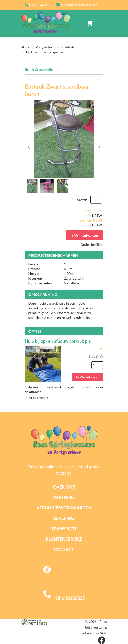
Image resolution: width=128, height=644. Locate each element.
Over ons (64, 487)
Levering (64, 518)
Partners (64, 497)
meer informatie (37, 398)
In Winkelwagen (84, 235)
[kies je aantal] (97, 365)
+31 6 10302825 (41, 5)
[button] (30, 147)
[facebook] (47, 573)
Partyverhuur (45, 47)
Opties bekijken (92, 245)
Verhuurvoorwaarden (64, 508)
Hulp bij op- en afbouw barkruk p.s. (58, 341)
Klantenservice (64, 539)
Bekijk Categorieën (64, 69)
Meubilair (67, 47)
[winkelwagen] (90, 23)
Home (26, 47)
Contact (64, 550)
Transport (64, 529)
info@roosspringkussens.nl (79, 5)
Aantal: (82, 200)
